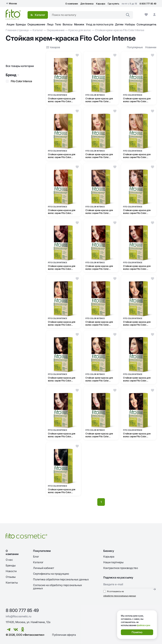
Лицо (50, 24)
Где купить (114, 4)
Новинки (151, 47)
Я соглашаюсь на (120, 594)
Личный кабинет (44, 568)
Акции (10, 24)
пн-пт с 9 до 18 (129, 4)
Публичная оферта (64, 635)
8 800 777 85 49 (148, 4)
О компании (72, 4)
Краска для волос (80, 30)
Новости (11, 571)
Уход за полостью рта (100, 24)
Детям (119, 24)
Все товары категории (20, 66)
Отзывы (11, 577)
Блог (36, 557)
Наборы (130, 24)
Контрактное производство (121, 568)
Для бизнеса (87, 4)
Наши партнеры (113, 562)
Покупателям (42, 551)
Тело (58, 24)
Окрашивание (36, 24)
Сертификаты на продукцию (51, 574)
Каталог (38, 30)
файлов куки (143, 625)
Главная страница (17, 30)
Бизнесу (109, 551)
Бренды (21, 24)
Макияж (79, 24)
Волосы (68, 24)
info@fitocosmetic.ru (18, 616)
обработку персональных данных (120, 596)
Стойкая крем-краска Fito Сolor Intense (120, 30)
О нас (9, 560)
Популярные (135, 47)
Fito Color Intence (21, 81)
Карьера (101, 4)
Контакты (12, 583)
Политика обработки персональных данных (61, 579)
